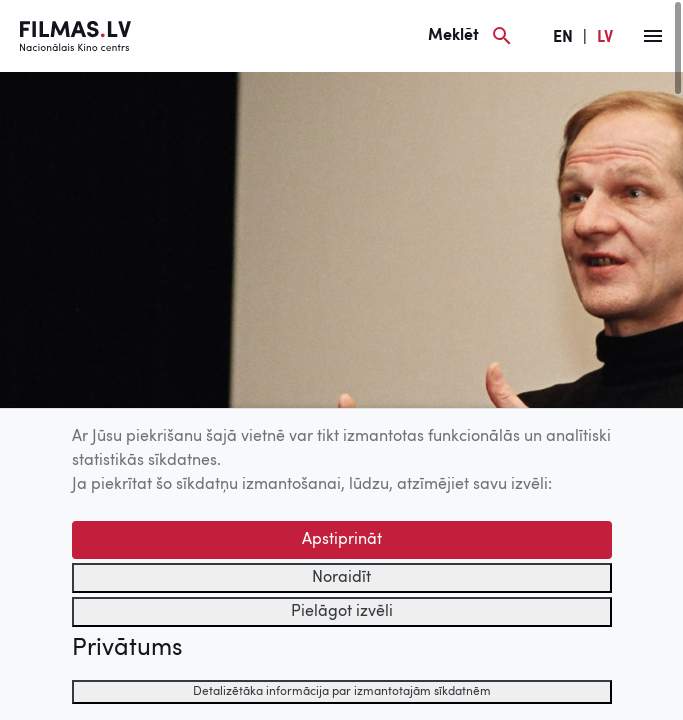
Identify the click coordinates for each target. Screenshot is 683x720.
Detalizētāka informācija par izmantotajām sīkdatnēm (342, 692)
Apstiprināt (342, 540)
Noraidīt (341, 578)
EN (563, 38)
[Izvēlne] (653, 36)
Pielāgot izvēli (342, 612)
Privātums (127, 649)
